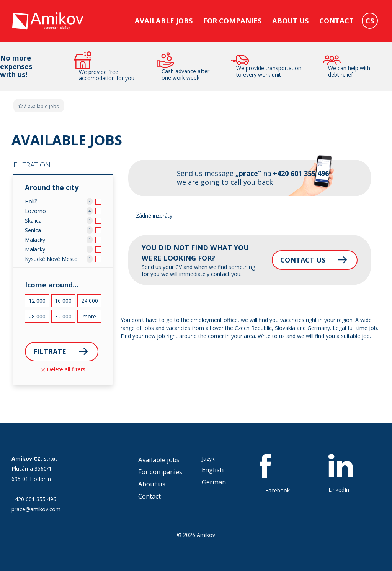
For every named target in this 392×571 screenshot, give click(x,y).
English (213, 470)
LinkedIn (341, 474)
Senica (33, 230)
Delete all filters (63, 369)
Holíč (31, 201)
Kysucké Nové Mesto (51, 259)
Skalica (33, 221)
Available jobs (164, 21)
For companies (232, 21)
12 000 (37, 301)
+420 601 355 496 (34, 499)
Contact (336, 21)
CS (370, 21)
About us (290, 21)
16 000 (63, 301)
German (214, 482)
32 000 (63, 316)
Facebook (278, 474)
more (89, 316)
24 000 (90, 301)
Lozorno (35, 211)
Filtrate (50, 351)
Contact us (301, 260)
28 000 (37, 316)
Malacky (35, 240)
